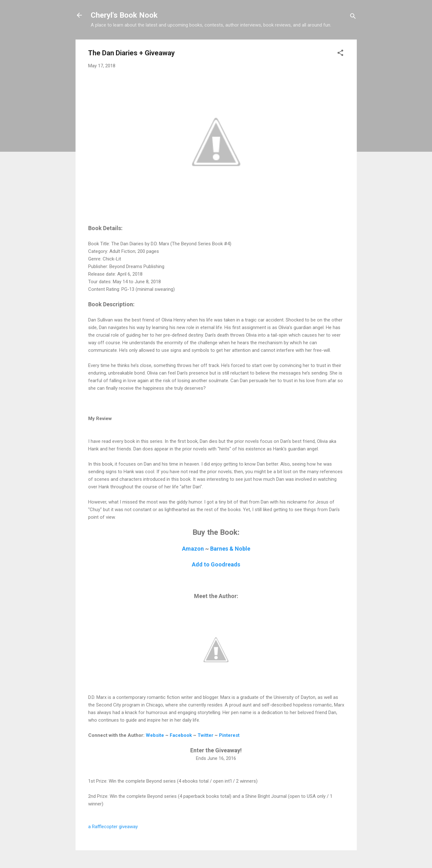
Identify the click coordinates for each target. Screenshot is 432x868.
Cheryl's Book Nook (124, 15)
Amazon (193, 549)
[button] (340, 54)
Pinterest (229, 735)
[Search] (353, 17)
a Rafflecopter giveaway (113, 827)
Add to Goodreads (216, 564)
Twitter (205, 735)
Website (155, 735)
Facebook (181, 735)
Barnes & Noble (230, 549)
